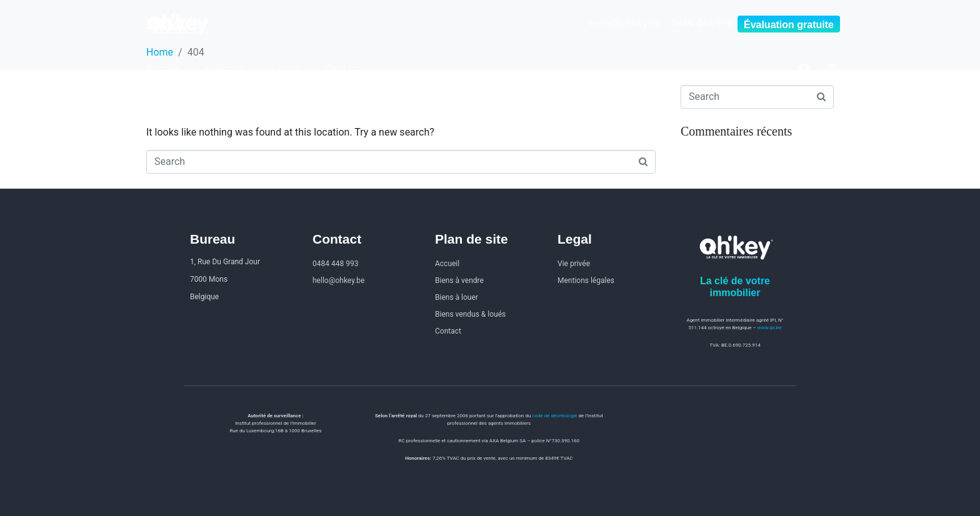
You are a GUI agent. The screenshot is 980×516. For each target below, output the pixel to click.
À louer (285, 69)
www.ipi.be (770, 328)
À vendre (224, 69)
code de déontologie (554, 416)
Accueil (162, 69)
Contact (342, 69)
